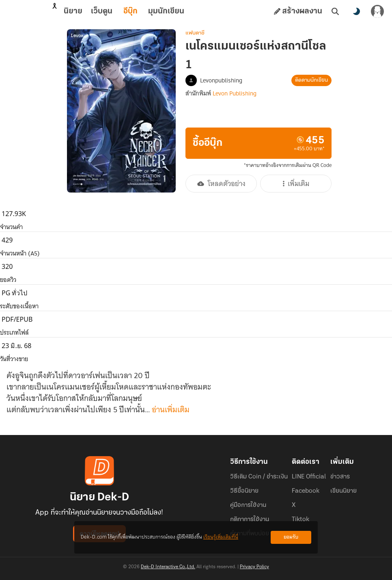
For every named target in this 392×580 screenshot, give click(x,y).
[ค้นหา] (335, 11)
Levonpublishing (221, 80)
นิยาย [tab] (37, 11)
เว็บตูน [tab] (66, 11)
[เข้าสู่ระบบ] (377, 11)
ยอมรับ (291, 537)
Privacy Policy (254, 567)
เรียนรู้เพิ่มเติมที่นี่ (221, 537)
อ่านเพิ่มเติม (171, 410)
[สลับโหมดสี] (356, 11)
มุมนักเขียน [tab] (130, 11)
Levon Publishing (235, 93)
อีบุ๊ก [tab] (95, 11)
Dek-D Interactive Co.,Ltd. (168, 567)
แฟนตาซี (195, 33)
